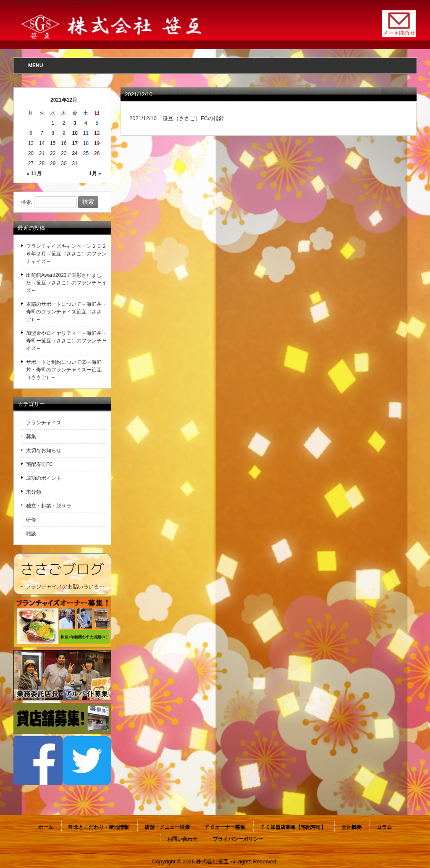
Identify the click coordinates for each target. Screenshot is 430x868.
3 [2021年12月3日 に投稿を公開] (75, 123)
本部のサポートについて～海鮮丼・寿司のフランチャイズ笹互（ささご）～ (66, 312)
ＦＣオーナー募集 (225, 827)
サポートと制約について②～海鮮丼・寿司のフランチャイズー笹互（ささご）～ (64, 370)
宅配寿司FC (39, 464)
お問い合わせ (182, 839)
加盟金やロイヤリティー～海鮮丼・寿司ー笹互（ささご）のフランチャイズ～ (66, 341)
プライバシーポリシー (238, 839)
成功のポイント (44, 478)
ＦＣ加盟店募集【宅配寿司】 (293, 827)
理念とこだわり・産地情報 (99, 827)
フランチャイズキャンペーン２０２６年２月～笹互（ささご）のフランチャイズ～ (66, 254)
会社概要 (351, 827)
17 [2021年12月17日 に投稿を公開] (75, 143)
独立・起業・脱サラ (49, 506)
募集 (31, 437)
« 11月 (34, 174)
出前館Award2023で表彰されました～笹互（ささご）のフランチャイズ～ (66, 283)
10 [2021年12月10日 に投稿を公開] (75, 133)
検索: (27, 202)
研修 (31, 520)
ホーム (46, 827)
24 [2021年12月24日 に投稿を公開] (75, 153)
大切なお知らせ (44, 450)
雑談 (31, 534)
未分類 (34, 492)
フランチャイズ (44, 423)
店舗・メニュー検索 (167, 827)
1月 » (95, 174)
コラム (384, 827)
